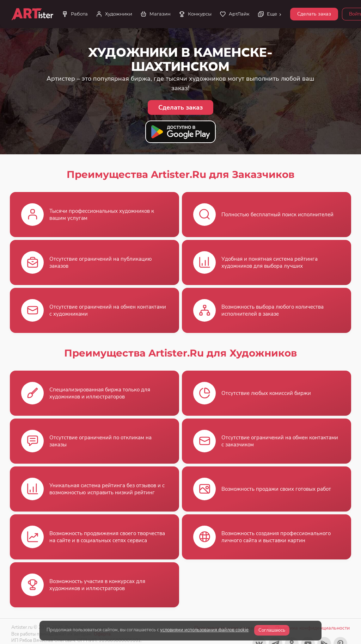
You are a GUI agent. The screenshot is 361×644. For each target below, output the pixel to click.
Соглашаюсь (272, 630)
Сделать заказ (314, 14)
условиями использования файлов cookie (204, 630)
